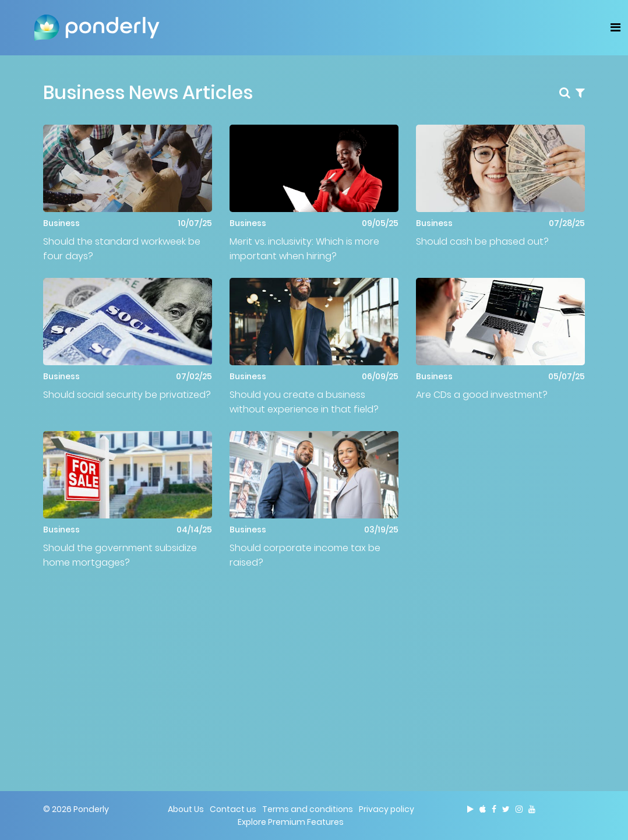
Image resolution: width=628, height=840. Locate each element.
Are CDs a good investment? (482, 395)
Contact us (233, 809)
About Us (186, 809)
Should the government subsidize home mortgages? (120, 555)
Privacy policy (387, 809)
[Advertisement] (314, 666)
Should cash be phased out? (482, 241)
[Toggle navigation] (615, 27)
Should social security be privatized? (127, 395)
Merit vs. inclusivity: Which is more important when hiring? (304, 249)
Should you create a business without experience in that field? (304, 402)
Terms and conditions (308, 809)
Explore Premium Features (291, 822)
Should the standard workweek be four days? (122, 249)
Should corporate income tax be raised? (305, 555)
